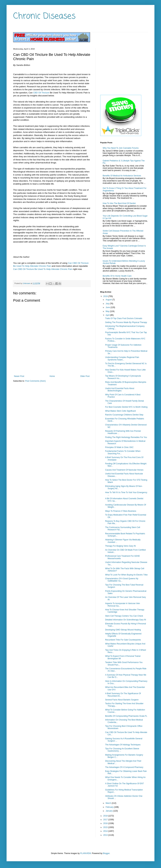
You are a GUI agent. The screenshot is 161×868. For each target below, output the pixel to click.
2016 (106, 823)
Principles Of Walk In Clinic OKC (119, 447)
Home (52, 376)
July (108, 304)
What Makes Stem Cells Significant (121, 411)
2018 (106, 816)
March (109, 803)
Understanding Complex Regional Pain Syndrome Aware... (122, 358)
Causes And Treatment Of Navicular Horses (124, 470)
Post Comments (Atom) (35, 381)
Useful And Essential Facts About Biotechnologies (120, 390)
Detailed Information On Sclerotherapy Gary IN (126, 620)
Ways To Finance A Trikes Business (121, 511)
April (108, 315)
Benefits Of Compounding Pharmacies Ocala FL (126, 716)
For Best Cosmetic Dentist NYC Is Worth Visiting (126, 407)
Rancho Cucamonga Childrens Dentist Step (124, 415)
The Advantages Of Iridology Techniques (123, 745)
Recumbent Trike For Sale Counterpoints (123, 640)
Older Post (85, 376)
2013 (106, 835)
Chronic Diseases (44, 16)
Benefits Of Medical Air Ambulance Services (122, 176)
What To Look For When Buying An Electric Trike (126, 575)
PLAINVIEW (86, 853)
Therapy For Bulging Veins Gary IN (120, 546)
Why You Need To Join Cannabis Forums (121, 148)
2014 (106, 831)
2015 (106, 827)
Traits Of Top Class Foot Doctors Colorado (124, 318)
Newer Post (19, 376)
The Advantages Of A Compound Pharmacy (124, 767)
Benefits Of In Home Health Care (117, 276)
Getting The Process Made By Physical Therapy (126, 322)
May (108, 311)
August (109, 300)
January (109, 811)
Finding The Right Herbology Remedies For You (126, 437)
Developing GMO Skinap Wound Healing (123, 630)
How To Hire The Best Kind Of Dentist (119, 203)
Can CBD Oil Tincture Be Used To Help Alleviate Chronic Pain (43, 269)
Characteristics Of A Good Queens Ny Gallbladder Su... (122, 580)
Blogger (106, 853)
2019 (106, 296)
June (108, 307)
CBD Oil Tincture (41, 93)
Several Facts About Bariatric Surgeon (122, 700)
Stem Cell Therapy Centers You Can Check (124, 616)
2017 (106, 820)
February (110, 807)
